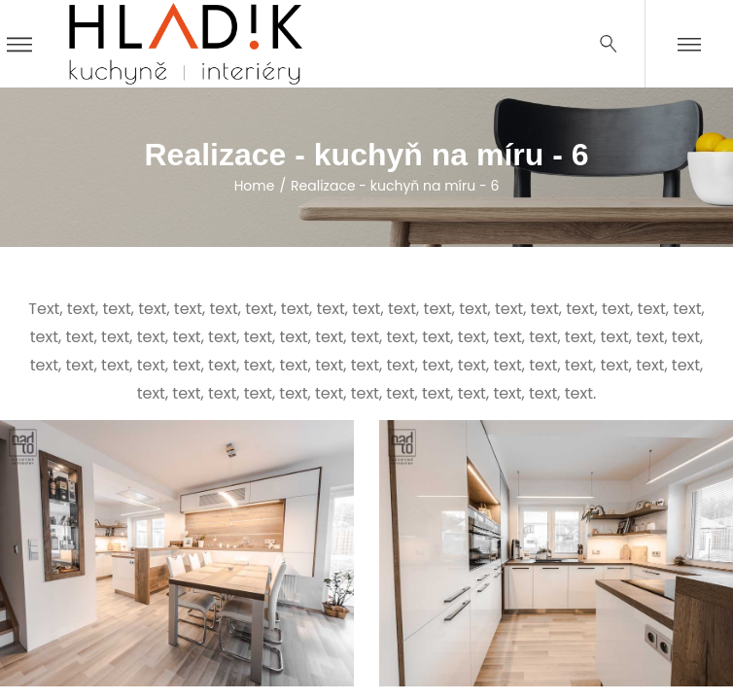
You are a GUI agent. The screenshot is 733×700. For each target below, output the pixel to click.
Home (255, 186)
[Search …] (609, 44)
